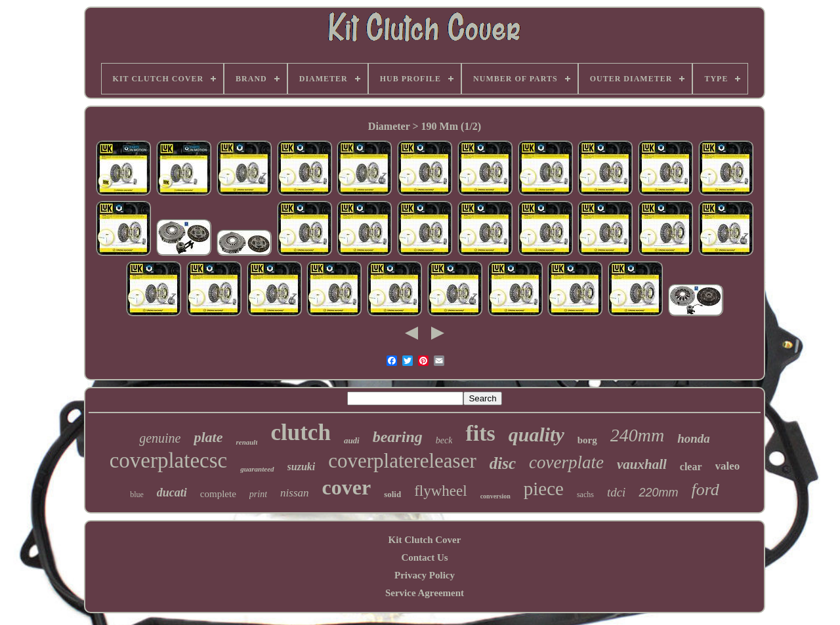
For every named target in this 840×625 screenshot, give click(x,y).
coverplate (566, 462)
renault (246, 442)
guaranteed (257, 469)
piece (544, 489)
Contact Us (424, 557)
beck (444, 440)
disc (503, 463)
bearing (398, 437)
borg (587, 440)
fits (480, 433)
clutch (300, 433)
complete (218, 494)
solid (392, 494)
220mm (658, 493)
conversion (495, 496)
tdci (617, 492)
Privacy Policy (425, 575)
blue (137, 494)
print (258, 494)
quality (536, 434)
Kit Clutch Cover (425, 540)
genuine (160, 438)
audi (352, 440)
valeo (728, 466)
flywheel (440, 491)
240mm (637, 435)
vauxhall (642, 464)
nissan (294, 493)
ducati (172, 493)
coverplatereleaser (402, 461)
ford (705, 490)
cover (347, 487)
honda (694, 438)
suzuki (302, 467)
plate (208, 437)
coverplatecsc (169, 460)
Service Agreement (425, 593)
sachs (585, 494)
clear (691, 467)
